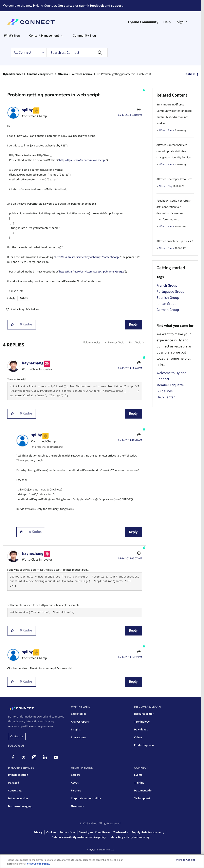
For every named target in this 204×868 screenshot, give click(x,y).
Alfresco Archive (82, 74)
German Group (168, 310)
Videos (138, 738)
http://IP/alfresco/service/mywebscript (82, 160)
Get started (66, 6)
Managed (14, 783)
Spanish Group (168, 298)
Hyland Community (143, 22)
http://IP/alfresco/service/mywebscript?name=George (87, 257)
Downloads (141, 730)
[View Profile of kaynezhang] (33, 363)
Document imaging (20, 806)
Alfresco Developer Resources (174, 179)
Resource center (144, 714)
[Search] (77, 53)
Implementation (18, 775)
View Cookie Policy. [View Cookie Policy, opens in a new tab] (39, 864)
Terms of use (68, 832)
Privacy (38, 832)
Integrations (78, 738)
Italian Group (166, 304)
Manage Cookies (186, 860)
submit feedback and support (101, 6)
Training (139, 783)
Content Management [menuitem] (44, 36)
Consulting (15, 791)
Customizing (18, 309)
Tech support (142, 799)
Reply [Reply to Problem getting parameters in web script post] (133, 325)
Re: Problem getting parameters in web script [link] (124, 74)
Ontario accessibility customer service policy (79, 837)
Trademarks (121, 832)
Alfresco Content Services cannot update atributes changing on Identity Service (173, 151)
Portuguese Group (170, 292)
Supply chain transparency (148, 832)
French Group (167, 286)
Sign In (182, 22)
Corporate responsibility (86, 799)
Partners (76, 791)
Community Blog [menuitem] (84, 36)
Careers (76, 775)
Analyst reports (80, 722)
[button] (12, 325)
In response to (49, 447)
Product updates (144, 745)
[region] (102, 861)
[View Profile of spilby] (27, 110)
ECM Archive (32, 309)
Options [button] (190, 74)
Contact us (17, 736)
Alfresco (63, 74)
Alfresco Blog (166, 186)
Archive (24, 298)
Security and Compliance (94, 832)
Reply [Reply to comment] (133, 414)
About (75, 783)
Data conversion (18, 799)
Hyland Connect (13, 74)
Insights (76, 730)
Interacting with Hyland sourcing (129, 837)
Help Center (166, 397)
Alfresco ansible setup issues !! (175, 241)
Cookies (51, 832)
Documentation (144, 791)
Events (138, 775)
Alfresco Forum (167, 130)
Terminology (142, 722)
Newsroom (78, 806)
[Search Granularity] (29, 53)
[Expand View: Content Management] (62, 36)
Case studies (79, 714)
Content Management (40, 74)
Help (167, 22)
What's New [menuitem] (12, 36)
